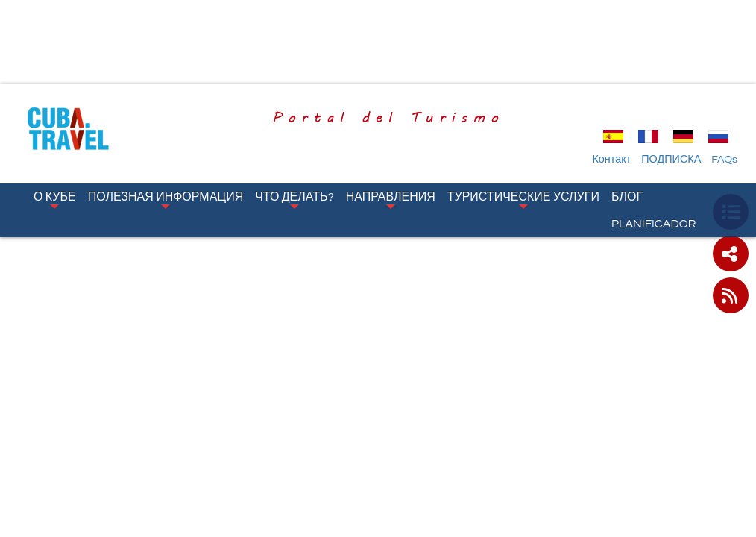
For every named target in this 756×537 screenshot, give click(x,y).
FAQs (724, 159)
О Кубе (55, 200)
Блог (627, 197)
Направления (391, 200)
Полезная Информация (166, 200)
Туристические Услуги (523, 200)
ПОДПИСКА (671, 159)
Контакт (611, 159)
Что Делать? (294, 200)
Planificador (653, 224)
